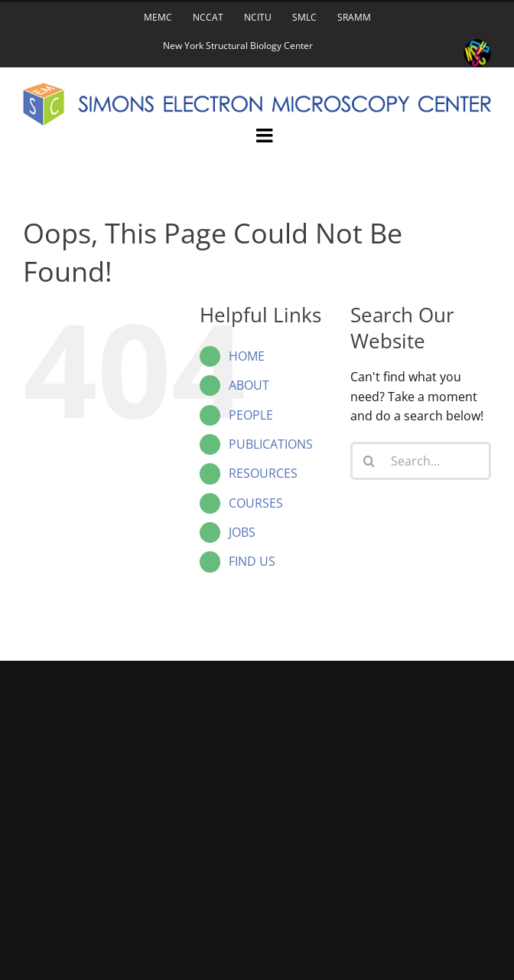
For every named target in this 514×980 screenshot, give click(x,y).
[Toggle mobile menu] (266, 135)
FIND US (252, 561)
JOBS (242, 532)
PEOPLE (251, 415)
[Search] (369, 461)
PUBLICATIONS (271, 444)
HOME (247, 356)
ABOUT (249, 385)
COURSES (256, 503)
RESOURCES (263, 473)
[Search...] (421, 461)
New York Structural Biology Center (238, 46)
